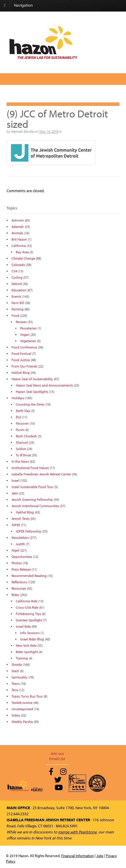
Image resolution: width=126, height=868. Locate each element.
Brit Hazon (19, 239)
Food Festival (21, 354)
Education (19, 290)
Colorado (18, 265)
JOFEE (16, 525)
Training (22, 658)
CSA (14, 271)
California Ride (27, 601)
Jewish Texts (21, 519)
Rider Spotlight (27, 652)
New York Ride (26, 645)
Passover (22, 423)
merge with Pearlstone (77, 832)
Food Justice (21, 360)
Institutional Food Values (30, 468)
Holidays (18, 398)
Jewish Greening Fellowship (32, 499)
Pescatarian (28, 328)
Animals (17, 233)
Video (16, 715)
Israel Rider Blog (32, 639)
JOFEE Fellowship (29, 531)
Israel (15, 480)
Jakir (15, 493)
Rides (15, 595)
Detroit (17, 284)
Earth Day (23, 411)
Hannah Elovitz (22, 131)
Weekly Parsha (22, 722)
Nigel (15, 550)
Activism (18, 220)
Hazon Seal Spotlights (32, 392)
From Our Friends (24, 366)
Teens (16, 684)
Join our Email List (57, 756)
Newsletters (20, 538)
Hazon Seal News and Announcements (44, 385)
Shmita (17, 664)
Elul (19, 417)
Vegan (25, 334)
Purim (20, 430)
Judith (20, 544)
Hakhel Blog (21, 373)
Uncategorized (22, 709)
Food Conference (24, 347)
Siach (15, 671)
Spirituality (20, 677)
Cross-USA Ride (27, 607)
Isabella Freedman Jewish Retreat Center (41, 474)
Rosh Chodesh (26, 436)
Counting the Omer (30, 404)
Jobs (100, 856)
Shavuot (22, 442)
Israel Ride (23, 626)
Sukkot (21, 449)
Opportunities (22, 557)
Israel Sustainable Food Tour (33, 487)
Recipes (21, 322)
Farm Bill (18, 303)
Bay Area (22, 252)
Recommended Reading (29, 576)
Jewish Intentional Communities (35, 506)
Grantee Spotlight (29, 620)
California (19, 246)
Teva (15, 690)
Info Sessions (30, 633)
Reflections (19, 582)
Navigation (23, 5)
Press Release (21, 569)
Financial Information (78, 856)
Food (15, 315)
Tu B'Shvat (23, 455)
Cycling (17, 277)
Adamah (18, 227)
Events (16, 296)
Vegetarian (28, 341)
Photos (17, 563)
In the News (20, 461)
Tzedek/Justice (22, 703)
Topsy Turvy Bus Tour (27, 696)
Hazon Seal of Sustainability (32, 379)
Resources (19, 588)
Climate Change (23, 258)
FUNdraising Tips (28, 614)
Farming (18, 309)
